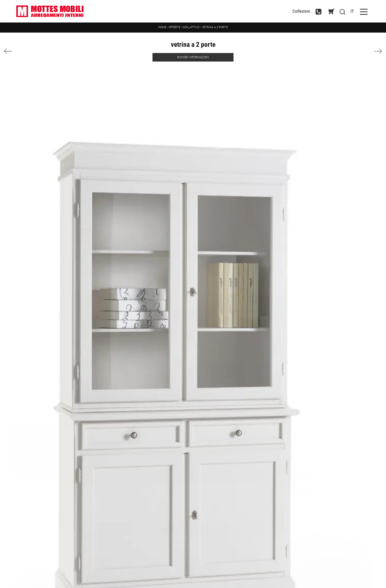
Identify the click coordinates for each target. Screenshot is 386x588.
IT (352, 11)
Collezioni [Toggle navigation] (301, 11)
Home (162, 27)
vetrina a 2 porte (215, 27)
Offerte (174, 27)
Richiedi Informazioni (193, 57)
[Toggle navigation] (364, 11)
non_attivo (191, 27)
